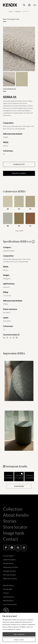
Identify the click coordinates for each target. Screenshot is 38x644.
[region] (19, 628)
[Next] (33, 49)
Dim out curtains (9, 575)
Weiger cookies (19, 640)
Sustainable (8, 589)
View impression (9, 89)
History (6, 593)
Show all (19, 231)
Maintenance (8, 601)
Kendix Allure (8, 585)
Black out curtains (10, 579)
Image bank (14, 533)
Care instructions (10, 604)
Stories (10, 521)
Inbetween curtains (11, 567)
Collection (18, 11)
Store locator (15, 527)
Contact (11, 539)
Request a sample (19, 173)
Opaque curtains (9, 571)
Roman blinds (8, 563)
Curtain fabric (8, 556)
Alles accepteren (19, 634)
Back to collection (11, 19)
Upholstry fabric (9, 560)
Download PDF (19, 164)
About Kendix (16, 515)
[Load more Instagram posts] (19, 486)
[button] (9, 477)
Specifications (9, 597)
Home (11, 11)
